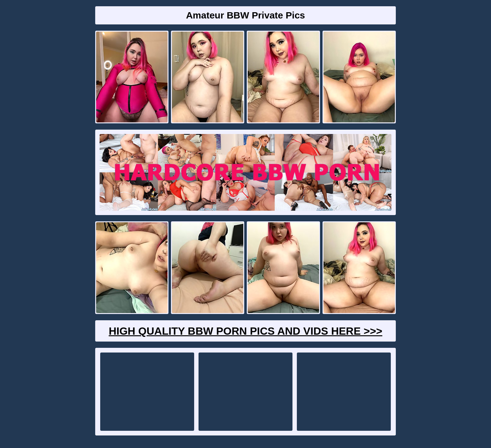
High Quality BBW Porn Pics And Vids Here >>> (246, 331)
